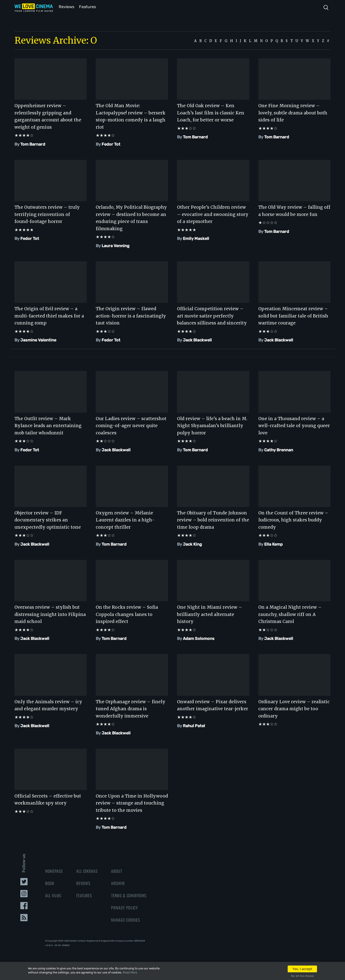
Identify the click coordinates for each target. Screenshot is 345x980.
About (117, 871)
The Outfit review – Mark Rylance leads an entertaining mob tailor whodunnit (48, 425)
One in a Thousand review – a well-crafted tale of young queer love (294, 425)
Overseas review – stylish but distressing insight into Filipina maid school (50, 614)
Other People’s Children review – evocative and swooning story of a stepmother (213, 214)
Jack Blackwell (197, 340)
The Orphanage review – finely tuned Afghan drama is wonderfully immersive (131, 708)
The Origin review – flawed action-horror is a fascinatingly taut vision (131, 315)
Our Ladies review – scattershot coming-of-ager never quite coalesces (131, 425)
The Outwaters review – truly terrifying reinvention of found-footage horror (47, 214)
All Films (53, 895)
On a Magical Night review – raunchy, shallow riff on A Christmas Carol (290, 614)
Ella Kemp (273, 544)
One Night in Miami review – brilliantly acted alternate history (210, 614)
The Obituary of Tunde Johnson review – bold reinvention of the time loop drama (213, 520)
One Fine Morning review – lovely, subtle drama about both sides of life (293, 112)
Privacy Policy (124, 907)
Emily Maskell (196, 238)
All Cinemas (87, 871)
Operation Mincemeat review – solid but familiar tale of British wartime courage (293, 315)
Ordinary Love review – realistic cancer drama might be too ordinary (294, 708)
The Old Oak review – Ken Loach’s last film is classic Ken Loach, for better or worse (211, 112)
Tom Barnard (33, 144)
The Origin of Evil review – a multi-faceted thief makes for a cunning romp (49, 315)
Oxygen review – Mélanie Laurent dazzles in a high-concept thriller (125, 520)
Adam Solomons (199, 638)
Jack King (192, 544)
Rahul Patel (194, 725)
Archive (118, 883)
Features (88, 6)
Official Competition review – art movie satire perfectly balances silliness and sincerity (212, 315)
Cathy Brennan (279, 450)
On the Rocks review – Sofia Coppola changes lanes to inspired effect (127, 614)
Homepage (54, 871)
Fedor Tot (111, 144)
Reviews (66, 6)
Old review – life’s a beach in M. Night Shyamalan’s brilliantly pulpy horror (212, 425)
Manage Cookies (126, 919)
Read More (130, 972)
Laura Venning (115, 245)
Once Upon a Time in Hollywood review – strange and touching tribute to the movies (132, 803)
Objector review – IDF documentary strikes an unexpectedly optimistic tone (48, 520)
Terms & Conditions (129, 895)
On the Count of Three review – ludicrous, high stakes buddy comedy (293, 520)
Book (50, 883)
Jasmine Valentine (38, 340)
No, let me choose (302, 976)
